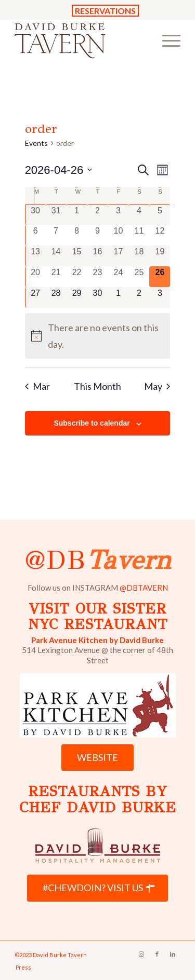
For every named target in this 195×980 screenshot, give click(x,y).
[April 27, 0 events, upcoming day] (36, 297)
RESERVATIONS (105, 11)
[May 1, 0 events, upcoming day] (118, 297)
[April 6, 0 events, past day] (36, 235)
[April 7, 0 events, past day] (56, 235)
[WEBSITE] (97, 758)
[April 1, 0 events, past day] (77, 215)
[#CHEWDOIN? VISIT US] (97, 888)
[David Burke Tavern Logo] (81, 40)
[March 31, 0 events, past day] (56, 215)
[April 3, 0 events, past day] (118, 215)
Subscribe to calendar (92, 423)
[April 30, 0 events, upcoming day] (98, 297)
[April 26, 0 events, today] (160, 277)
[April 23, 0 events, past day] (98, 277)
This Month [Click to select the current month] (97, 386)
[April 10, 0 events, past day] (118, 235)
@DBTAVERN (144, 588)
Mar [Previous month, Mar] (37, 386)
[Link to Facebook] (157, 954)
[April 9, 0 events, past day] (98, 235)
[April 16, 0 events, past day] (98, 256)
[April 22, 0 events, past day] (77, 277)
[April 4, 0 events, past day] (139, 215)
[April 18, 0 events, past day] (139, 256)
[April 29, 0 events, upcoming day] (77, 297)
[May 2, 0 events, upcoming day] (139, 297)
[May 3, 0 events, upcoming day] (160, 297)
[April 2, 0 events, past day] (98, 215)
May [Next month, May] (157, 386)
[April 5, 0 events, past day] (160, 215)
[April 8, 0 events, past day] (77, 235)
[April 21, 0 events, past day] (56, 277)
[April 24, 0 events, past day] (118, 277)
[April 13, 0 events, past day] (36, 256)
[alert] (98, 336)
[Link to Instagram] (141, 954)
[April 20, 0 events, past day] (36, 277)
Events (36, 143)
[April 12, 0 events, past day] (160, 235)
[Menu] (166, 40)
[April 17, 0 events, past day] (118, 256)
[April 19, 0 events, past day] (160, 256)
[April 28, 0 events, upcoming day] (56, 297)
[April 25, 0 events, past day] (139, 277)
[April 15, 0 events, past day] (77, 256)
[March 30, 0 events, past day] (36, 215)
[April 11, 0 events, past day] (139, 235)
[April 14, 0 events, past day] (56, 256)
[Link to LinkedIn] (173, 954)
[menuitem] (166, 40)
